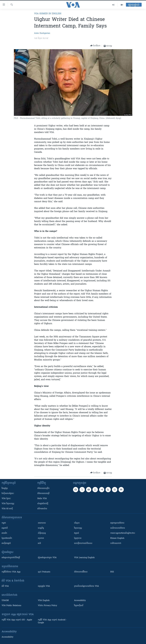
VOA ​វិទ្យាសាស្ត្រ (8, 504)
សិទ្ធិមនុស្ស (42, 533)
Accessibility (80, 601)
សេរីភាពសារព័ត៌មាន (118, 528)
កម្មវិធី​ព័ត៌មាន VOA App (11, 572)
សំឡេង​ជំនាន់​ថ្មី (43, 504)
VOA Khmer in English (48, 14)
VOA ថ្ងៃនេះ (6, 499)
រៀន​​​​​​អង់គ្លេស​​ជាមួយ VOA (47, 558)
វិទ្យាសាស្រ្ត (78, 528)
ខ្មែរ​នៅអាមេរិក (7, 538)
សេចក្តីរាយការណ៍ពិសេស (83, 543)
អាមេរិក (4, 533)
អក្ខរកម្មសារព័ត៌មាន (117, 523)
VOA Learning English (84, 558)
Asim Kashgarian (42, 33)
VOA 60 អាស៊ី (7, 509)
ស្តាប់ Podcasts (44, 572)
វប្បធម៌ (76, 533)
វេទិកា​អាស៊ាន (42, 509)
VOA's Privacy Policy (47, 606)
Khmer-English (117, 538)
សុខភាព (41, 538)
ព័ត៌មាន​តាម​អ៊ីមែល (81, 572)
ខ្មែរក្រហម (78, 538)
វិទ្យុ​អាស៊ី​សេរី (79, 606)
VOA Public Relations (11, 606)
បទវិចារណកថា (116, 543)
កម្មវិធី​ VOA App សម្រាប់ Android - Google (52, 621)
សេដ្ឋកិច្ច (41, 528)
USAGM (5, 601)
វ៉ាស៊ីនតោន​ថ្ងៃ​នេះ (8, 494)
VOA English (44, 601)
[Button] (95, 46)
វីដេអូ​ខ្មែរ (5, 488)
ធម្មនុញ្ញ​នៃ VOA (44, 586)
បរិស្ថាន (77, 523)
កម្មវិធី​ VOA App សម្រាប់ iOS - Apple (17, 620)
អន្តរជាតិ (5, 528)
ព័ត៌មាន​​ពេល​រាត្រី (43, 494)
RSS (112, 572)
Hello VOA (42, 499)
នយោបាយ (42, 523)
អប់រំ (39, 543)
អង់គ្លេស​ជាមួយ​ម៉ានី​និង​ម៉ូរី (11, 558)
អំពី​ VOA (5, 586)
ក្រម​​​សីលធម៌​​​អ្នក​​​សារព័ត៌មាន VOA (87, 586)
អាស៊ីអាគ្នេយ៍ (6, 543)
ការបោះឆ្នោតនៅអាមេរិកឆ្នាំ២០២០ (123, 533)
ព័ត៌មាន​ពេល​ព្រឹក (43, 488)
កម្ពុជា (4, 523)
